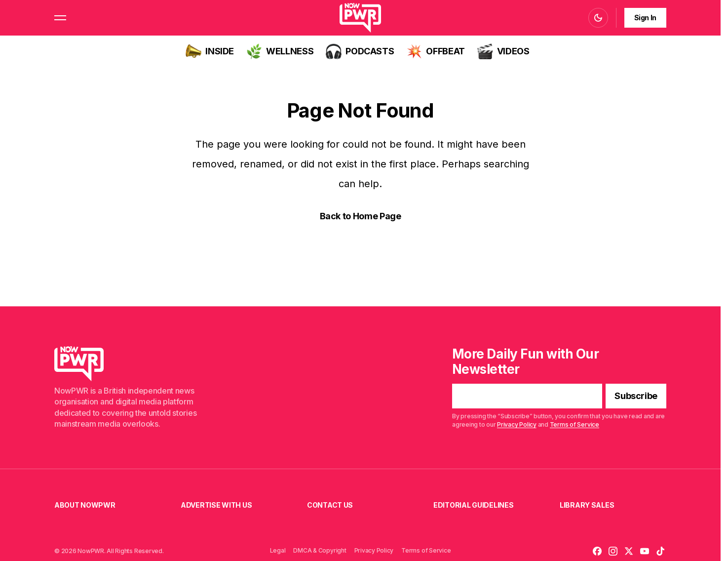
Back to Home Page (361, 216)
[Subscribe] (636, 397)
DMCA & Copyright (320, 550)
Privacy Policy (517, 424)
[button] (60, 18)
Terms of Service (575, 424)
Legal (278, 550)
